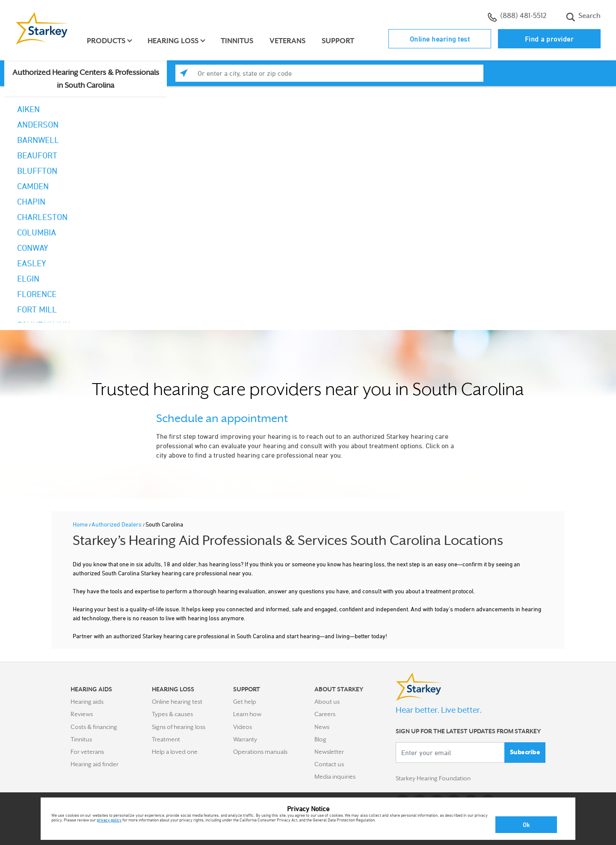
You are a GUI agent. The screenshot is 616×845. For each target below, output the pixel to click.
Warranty (245, 739)
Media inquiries (335, 777)
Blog (320, 739)
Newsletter (329, 752)
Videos (243, 727)
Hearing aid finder (95, 764)
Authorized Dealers (117, 524)
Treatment (166, 739)
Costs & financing (94, 727)
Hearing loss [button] (173, 41)
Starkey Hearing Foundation (433, 778)
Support (338, 41)
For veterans (87, 752)
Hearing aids (87, 702)
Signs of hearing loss (179, 727)
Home (81, 524)
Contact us (329, 764)
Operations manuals (260, 752)
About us (327, 702)
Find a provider (549, 39)
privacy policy (109, 820)
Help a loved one (175, 752)
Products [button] (106, 41)
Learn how (247, 714)
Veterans (287, 41)
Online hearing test (440, 39)
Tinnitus (237, 41)
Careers (325, 714)
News (322, 727)
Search (583, 17)
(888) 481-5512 (517, 17)
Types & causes (172, 714)
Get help (245, 702)
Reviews (82, 714)
